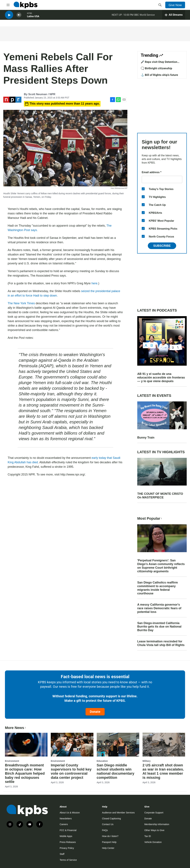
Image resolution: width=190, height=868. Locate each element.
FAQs (105, 830)
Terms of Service (68, 860)
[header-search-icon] (160, 5)
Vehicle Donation (153, 842)
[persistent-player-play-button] (9, 17)
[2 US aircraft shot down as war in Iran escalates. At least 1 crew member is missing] (164, 745)
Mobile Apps (66, 836)
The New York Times (21, 303)
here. (95, 283)
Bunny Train (146, 438)
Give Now (175, 5)
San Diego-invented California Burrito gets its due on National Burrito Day (159, 627)
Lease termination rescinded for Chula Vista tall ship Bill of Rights (161, 643)
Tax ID (148, 836)
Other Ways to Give (154, 830)
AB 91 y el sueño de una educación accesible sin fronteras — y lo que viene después (161, 378)
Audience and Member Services (118, 813)
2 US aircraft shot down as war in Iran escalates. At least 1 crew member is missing (163, 771)
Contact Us (108, 824)
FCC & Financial (68, 830)
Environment (12, 761)
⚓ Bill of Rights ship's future (159, 75)
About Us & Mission (70, 813)
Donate (95, 712)
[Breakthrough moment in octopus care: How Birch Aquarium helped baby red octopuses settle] (26, 745)
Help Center (108, 848)
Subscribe (162, 246)
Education (102, 761)
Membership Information (157, 824)
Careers (64, 824)
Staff (62, 854)
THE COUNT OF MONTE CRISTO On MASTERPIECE (160, 496)
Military (147, 761)
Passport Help (109, 842)
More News (16, 728)
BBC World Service (145, 16)
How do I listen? (110, 836)
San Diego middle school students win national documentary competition (116, 771)
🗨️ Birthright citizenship (156, 68)
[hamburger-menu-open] (8, 5)
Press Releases (68, 842)
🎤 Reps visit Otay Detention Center (159, 63)
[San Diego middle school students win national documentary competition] (118, 745)
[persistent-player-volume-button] (19, 17)
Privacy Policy (67, 848)
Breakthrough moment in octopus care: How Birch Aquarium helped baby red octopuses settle (25, 773)
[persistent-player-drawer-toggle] (174, 16)
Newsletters (66, 819)
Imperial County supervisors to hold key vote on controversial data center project (71, 771)
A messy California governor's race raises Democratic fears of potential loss (159, 608)
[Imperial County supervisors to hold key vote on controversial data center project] (72, 745)
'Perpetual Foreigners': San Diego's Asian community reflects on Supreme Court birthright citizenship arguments (161, 566)
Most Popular (150, 518)
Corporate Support (154, 813)
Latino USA (33, 18)
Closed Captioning (111, 819)
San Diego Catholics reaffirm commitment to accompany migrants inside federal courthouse (158, 588)
